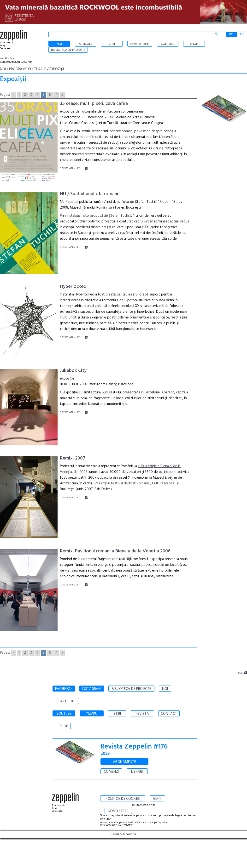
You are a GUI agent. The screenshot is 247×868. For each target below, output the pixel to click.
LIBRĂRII (137, 772)
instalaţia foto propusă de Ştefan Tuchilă (99, 216)
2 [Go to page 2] (25, 95)
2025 (105, 754)
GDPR (157, 799)
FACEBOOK (64, 689)
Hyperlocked (73, 287)
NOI (165, 689)
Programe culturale (28, 69)
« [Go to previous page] (13, 95)
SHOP (64, 726)
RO (231, 34)
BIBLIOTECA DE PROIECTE (131, 689)
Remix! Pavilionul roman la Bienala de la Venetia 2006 (115, 551)
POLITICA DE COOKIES (123, 799)
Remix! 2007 (73, 458)
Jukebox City (73, 371)
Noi (3, 69)
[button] (243, 28)
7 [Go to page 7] (56, 95)
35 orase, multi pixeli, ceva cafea (94, 104)
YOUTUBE (64, 714)
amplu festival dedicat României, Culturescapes (138, 483)
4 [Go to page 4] (37, 95)
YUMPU (92, 714)
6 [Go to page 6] (50, 95)
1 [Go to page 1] (19, 95)
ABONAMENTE (124, 762)
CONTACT (169, 714)
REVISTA (142, 714)
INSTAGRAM (92, 689)
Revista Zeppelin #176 (134, 747)
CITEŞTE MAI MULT (70, 168)
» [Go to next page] (62, 95)
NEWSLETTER (118, 811)
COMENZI (111, 772)
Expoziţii (57, 69)
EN (242, 34)
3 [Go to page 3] (31, 95)
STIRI (117, 714)
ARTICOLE (68, 701)
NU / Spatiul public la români (89, 194)
